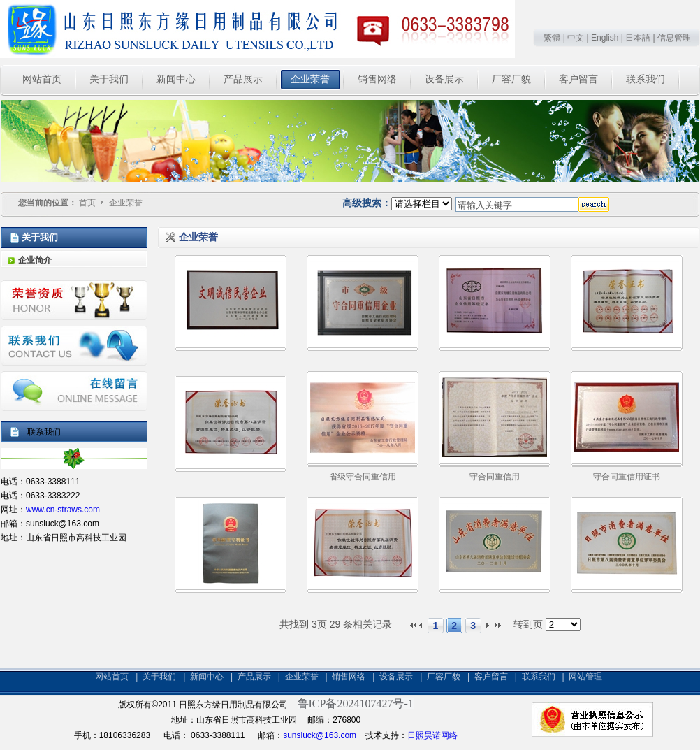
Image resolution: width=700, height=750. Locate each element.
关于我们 (159, 677)
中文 (576, 38)
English (605, 38)
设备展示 (396, 677)
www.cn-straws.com (63, 510)
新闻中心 (207, 677)
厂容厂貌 (444, 677)
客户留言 (491, 677)
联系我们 (539, 677)
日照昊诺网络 (432, 735)
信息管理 (674, 38)
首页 (87, 203)
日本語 (638, 38)
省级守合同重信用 (363, 477)
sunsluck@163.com (320, 735)
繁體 (552, 38)
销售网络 (349, 677)
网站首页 (112, 677)
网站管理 (585, 677)
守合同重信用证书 (627, 477)
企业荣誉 (126, 203)
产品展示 (254, 677)
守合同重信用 (495, 477)
